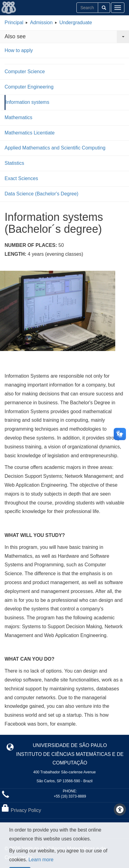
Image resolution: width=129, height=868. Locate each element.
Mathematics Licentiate (30, 133)
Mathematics (18, 117)
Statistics (14, 163)
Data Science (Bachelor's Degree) (41, 194)
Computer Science (25, 72)
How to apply (19, 50)
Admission (41, 23)
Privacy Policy (26, 810)
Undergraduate (76, 23)
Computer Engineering (29, 87)
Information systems (27, 102)
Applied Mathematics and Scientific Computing (55, 148)
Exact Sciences (21, 178)
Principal (14, 23)
